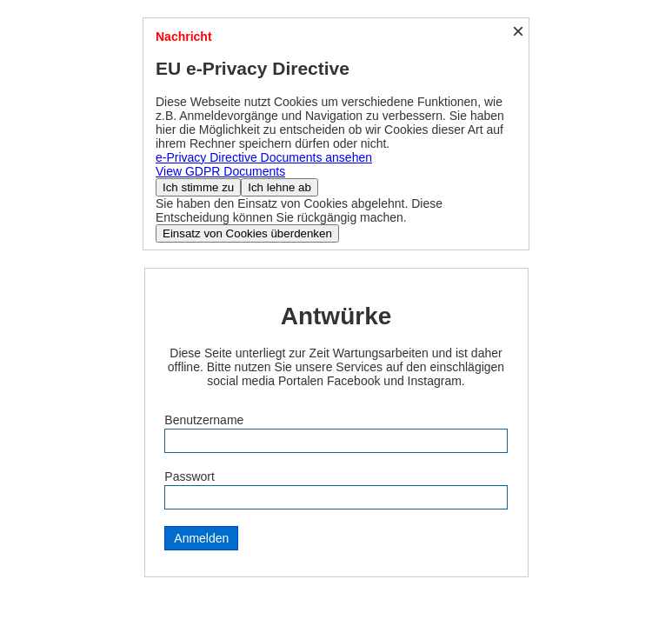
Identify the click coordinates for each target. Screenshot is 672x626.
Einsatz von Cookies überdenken (247, 233)
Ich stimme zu (198, 187)
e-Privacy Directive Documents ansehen (264, 157)
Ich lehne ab (279, 187)
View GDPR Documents (220, 171)
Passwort (190, 476)
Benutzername (204, 420)
